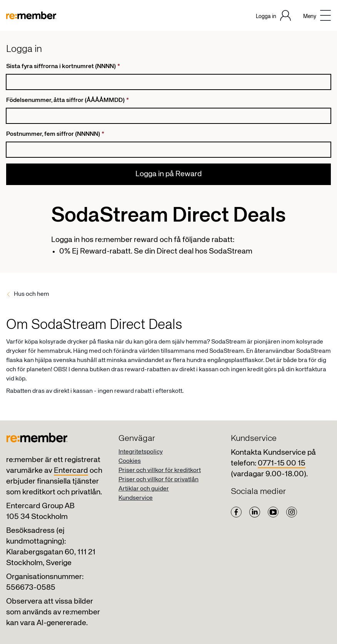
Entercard (71, 471)
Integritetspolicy (141, 452)
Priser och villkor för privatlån (158, 480)
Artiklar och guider (144, 489)
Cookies (130, 461)
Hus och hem (32, 294)
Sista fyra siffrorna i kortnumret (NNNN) (63, 67)
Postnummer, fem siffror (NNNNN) (55, 134)
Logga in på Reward (169, 174)
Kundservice (136, 498)
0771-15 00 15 (282, 463)
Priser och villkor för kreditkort (160, 470)
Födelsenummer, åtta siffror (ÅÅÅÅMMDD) (68, 100)
